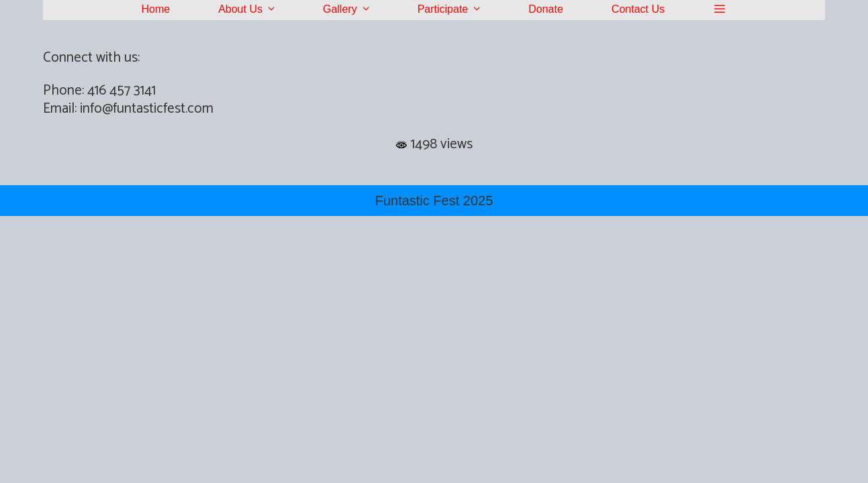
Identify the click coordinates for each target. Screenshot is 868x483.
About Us (258, 9)
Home (155, 9)
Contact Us (638, 9)
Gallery (358, 9)
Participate (461, 9)
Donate (546, 9)
